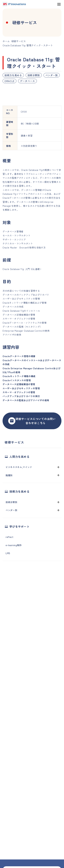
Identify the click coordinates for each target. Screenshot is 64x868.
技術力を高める (13, 75)
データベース (27, 81)
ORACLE (9, 81)
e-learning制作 (14, 545)
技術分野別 (34, 75)
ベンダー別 (52, 75)
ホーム (6, 41)
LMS (8, 553)
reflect (10, 537)
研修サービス (19, 41)
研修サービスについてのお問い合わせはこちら (32, 421)
